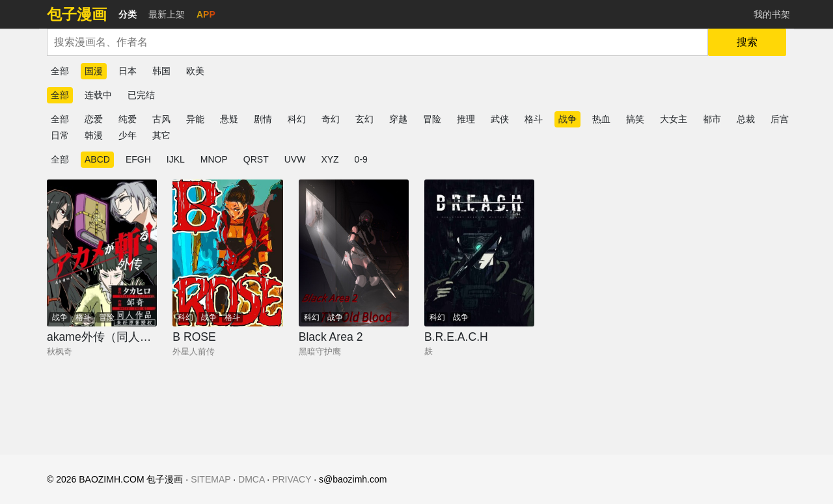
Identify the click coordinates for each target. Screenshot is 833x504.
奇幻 (331, 119)
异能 (195, 119)
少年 (128, 135)
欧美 (195, 71)
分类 (128, 14)
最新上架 (167, 14)
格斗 (534, 119)
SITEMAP (211, 479)
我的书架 (772, 14)
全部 (60, 71)
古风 (161, 119)
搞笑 (635, 119)
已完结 (141, 95)
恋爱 (94, 119)
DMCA (251, 479)
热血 (601, 119)
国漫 (94, 71)
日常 (60, 135)
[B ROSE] (227, 253)
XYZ (330, 159)
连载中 (98, 95)
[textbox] (377, 42)
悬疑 (229, 119)
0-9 (361, 159)
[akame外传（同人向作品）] (102, 253)
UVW (295, 159)
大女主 (674, 119)
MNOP (214, 159)
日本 (128, 71)
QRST (256, 159)
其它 (161, 135)
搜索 (747, 42)
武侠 (500, 119)
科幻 (297, 119)
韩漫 (94, 135)
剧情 (263, 119)
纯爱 (128, 119)
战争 (567, 119)
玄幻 (364, 119)
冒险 (432, 119)
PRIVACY (292, 479)
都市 (712, 119)
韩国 (161, 71)
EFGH (138, 159)
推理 (466, 119)
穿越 (398, 119)
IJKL (176, 159)
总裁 (746, 119)
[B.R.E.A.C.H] (479, 253)
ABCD (97, 159)
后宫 (780, 119)
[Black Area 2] (354, 253)
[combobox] (377, 42)
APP (206, 14)
